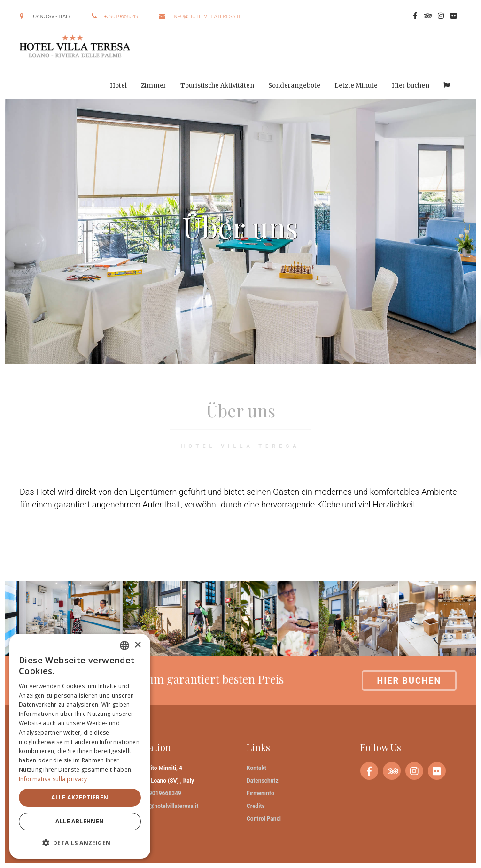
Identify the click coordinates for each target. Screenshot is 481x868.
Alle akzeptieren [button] (80, 797)
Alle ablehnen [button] (80, 821)
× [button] (137, 645)
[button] (80, 843)
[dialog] (80, 746)
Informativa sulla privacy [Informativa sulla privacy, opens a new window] (53, 779)
